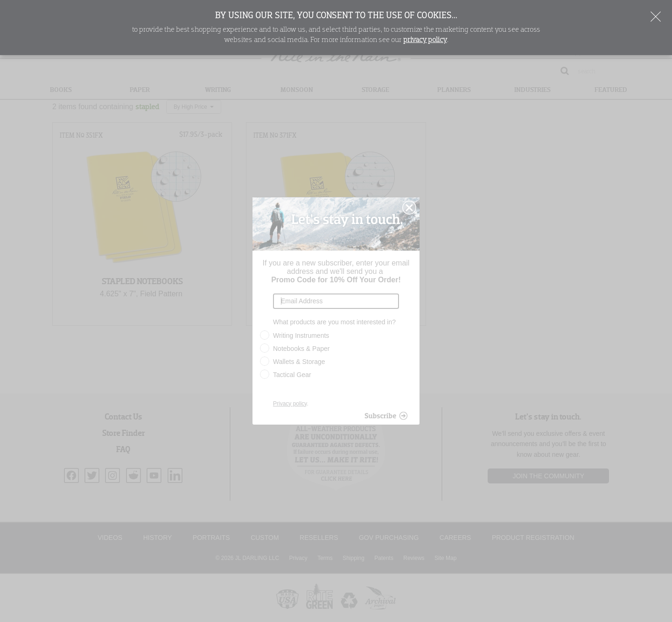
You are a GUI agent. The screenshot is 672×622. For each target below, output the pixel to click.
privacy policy (425, 40)
